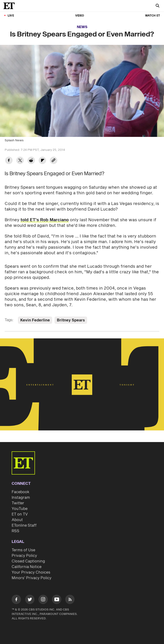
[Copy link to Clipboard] (54, 161)
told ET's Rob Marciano (45, 220)
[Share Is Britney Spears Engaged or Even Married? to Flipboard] (42, 161)
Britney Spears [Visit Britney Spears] (71, 320)
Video (80, 16)
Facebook (20, 492)
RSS (15, 531)
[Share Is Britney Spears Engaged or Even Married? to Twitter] (20, 161)
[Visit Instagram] (43, 600)
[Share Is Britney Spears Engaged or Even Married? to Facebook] (9, 161)
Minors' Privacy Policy (32, 578)
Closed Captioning (28, 561)
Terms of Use (23, 550)
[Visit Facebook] (16, 600)
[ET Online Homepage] (10, 6)
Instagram (21, 498)
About (17, 520)
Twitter (18, 503)
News (82, 27)
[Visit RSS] (70, 600)
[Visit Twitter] (30, 600)
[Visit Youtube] (57, 600)
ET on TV (20, 514)
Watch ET (153, 16)
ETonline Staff (24, 525)
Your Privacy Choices (31, 572)
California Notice (27, 567)
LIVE (11, 16)
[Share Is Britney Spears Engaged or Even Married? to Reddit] (31, 161)
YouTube (20, 509)
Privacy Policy (24, 556)
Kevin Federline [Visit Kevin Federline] (35, 320)
